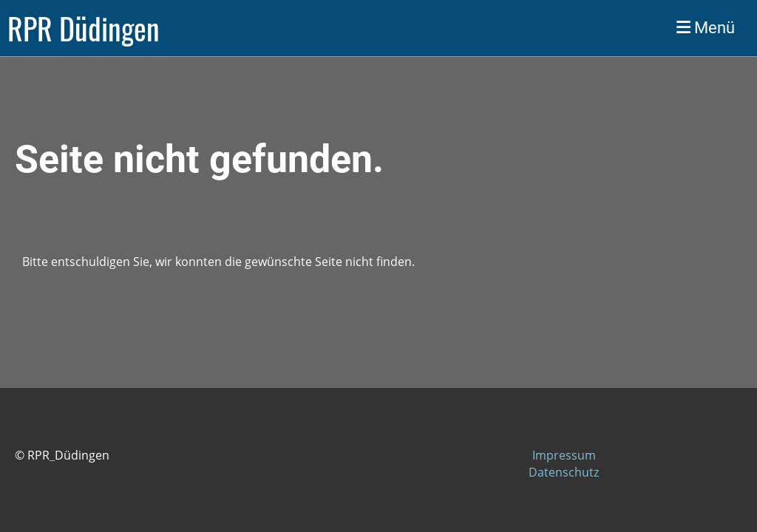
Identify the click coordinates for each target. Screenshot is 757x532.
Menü (706, 28)
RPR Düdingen (84, 28)
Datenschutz (564, 472)
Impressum (564, 455)
